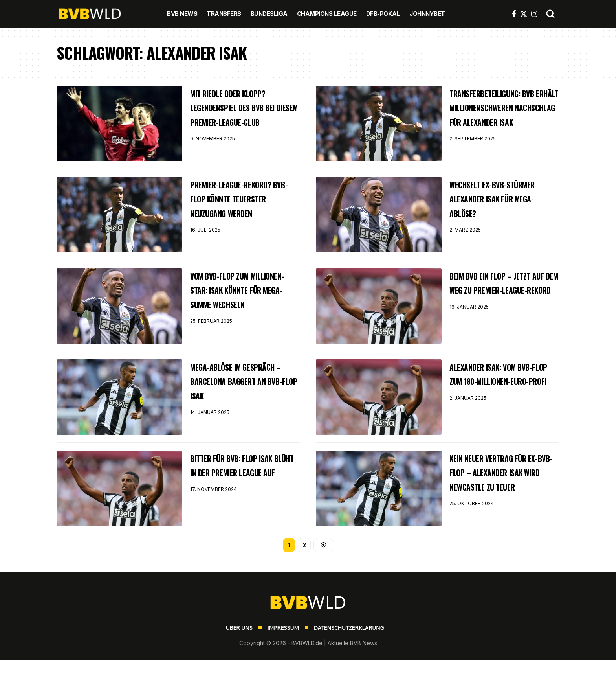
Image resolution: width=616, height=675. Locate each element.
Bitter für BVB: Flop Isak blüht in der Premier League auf (236, 482)
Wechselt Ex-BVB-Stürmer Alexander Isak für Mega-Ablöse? (504, 208)
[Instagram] (534, 14)
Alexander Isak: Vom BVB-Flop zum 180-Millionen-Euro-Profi (498, 391)
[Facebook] (514, 14)
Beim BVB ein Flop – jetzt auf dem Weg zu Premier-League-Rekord (503, 300)
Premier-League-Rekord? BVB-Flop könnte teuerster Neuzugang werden (233, 215)
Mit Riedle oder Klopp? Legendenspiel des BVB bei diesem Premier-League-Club (242, 114)
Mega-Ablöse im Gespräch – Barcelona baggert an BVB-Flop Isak (241, 398)
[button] (550, 14)
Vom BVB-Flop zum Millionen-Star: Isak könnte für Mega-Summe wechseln (245, 307)
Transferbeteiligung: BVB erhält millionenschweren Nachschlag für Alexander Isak (498, 121)
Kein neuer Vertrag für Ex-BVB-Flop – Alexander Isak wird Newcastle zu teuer (504, 489)
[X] (524, 14)
